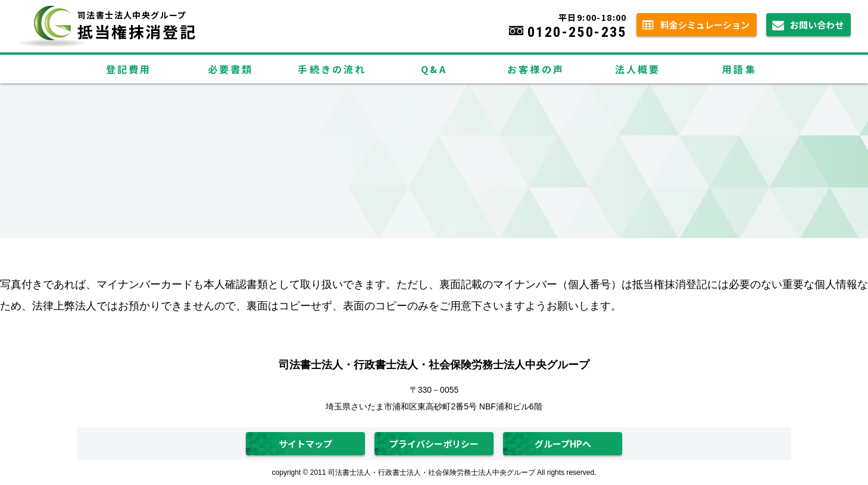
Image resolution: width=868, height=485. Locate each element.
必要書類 (231, 69)
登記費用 (129, 69)
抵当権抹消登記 (182, 21)
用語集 (739, 69)
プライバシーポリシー (434, 444)
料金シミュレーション (705, 25)
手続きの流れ (332, 69)
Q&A (434, 69)
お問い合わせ (817, 25)
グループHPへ (563, 444)
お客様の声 (536, 69)
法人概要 (638, 69)
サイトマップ (305, 444)
